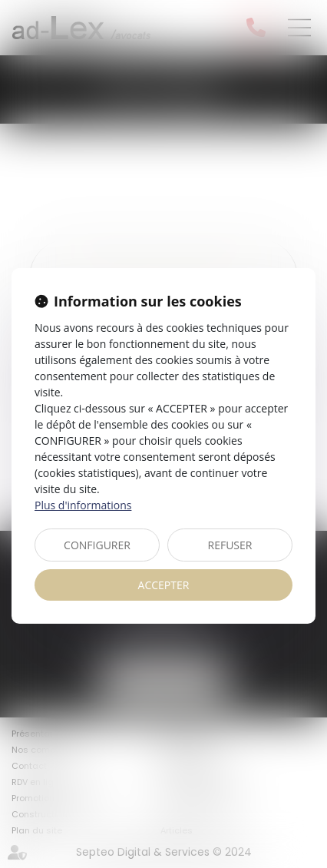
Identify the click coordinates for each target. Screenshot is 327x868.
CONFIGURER (97, 545)
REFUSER (230, 545)
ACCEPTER (164, 585)
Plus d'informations (83, 505)
